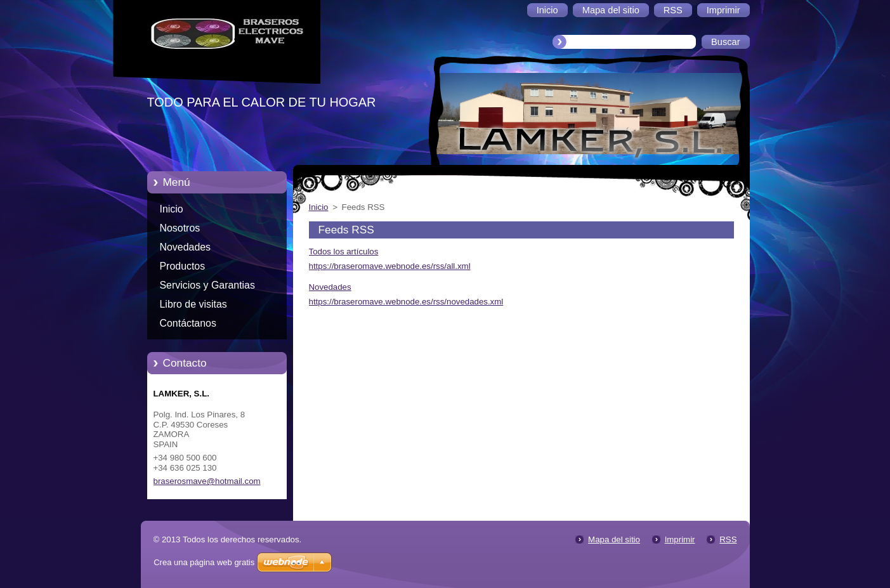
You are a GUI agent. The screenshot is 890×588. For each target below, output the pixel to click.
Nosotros (180, 228)
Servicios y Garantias (207, 285)
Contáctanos (188, 323)
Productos (183, 266)
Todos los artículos (344, 252)
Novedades (186, 247)
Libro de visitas (193, 304)
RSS (728, 539)
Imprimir (680, 539)
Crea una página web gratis (204, 562)
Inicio (172, 209)
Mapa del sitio (614, 539)
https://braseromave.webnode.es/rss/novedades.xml (406, 302)
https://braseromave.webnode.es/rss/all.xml (390, 266)
